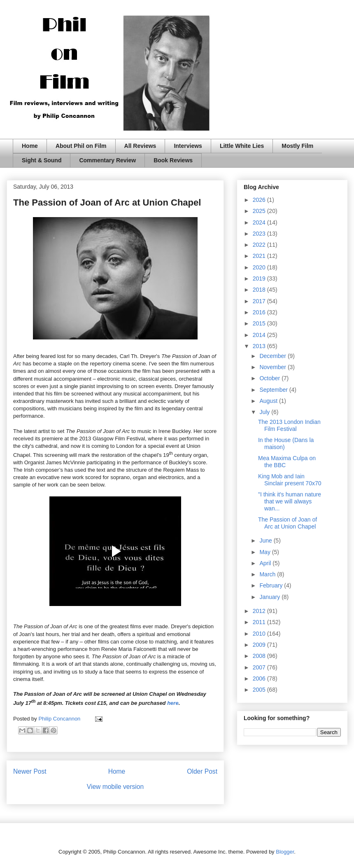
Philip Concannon (60, 719)
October (270, 378)
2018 (260, 290)
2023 (260, 234)
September (274, 390)
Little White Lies (242, 146)
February (272, 585)
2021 (260, 256)
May (265, 552)
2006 (260, 678)
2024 (260, 222)
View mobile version (115, 787)
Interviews (188, 146)
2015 (260, 323)
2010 (260, 634)
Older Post (202, 771)
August (269, 401)
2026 (260, 200)
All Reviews (140, 146)
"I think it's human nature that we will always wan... (290, 501)
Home (30, 146)
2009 (260, 645)
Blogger (285, 852)
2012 (260, 611)
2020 (260, 267)
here (173, 703)
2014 (260, 335)
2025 (260, 211)
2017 (260, 301)
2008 (260, 656)
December (273, 356)
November (273, 367)
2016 (260, 312)
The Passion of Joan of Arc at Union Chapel (288, 523)
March (268, 574)
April (266, 563)
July (265, 412)
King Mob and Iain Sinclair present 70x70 (290, 480)
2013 (260, 346)
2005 (260, 690)
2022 (260, 245)
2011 (260, 622)
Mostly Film (297, 146)
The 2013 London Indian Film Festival (289, 425)
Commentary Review (107, 160)
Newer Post (30, 771)
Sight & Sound (42, 160)
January (270, 597)
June (266, 540)
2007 (260, 667)
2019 (260, 278)
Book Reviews (173, 160)
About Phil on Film (81, 146)
